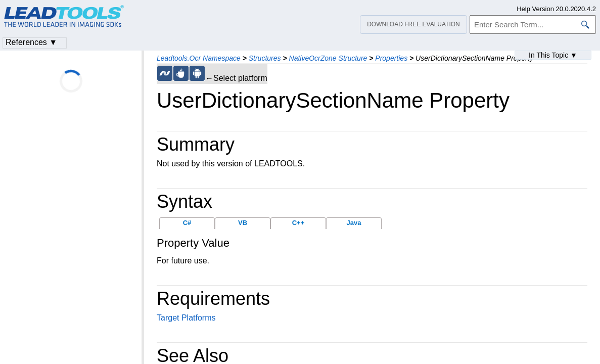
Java (354, 223)
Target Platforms (186, 318)
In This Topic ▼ (553, 55)
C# (187, 223)
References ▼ (31, 42)
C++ (298, 223)
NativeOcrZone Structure (328, 58)
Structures (265, 58)
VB (243, 223)
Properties (391, 58)
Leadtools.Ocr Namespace (199, 58)
